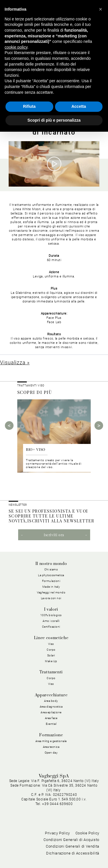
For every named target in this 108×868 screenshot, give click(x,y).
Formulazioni (51, 581)
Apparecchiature (51, 695)
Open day (51, 753)
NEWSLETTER (18, 505)
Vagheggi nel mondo (51, 592)
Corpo (51, 650)
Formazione (51, 735)
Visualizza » (15, 362)
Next (99, 426)
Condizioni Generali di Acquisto (71, 840)
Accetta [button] (79, 106)
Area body (51, 701)
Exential (51, 724)
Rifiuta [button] (29, 106)
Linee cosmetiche (51, 638)
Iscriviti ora (54, 535)
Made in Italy (51, 587)
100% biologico (51, 615)
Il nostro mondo (51, 564)
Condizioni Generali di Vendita (73, 846)
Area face (51, 718)
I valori (51, 610)
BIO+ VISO (36, 449)
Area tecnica (51, 747)
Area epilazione (51, 712)
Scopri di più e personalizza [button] (54, 120)
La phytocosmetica (51, 575)
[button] (101, 9)
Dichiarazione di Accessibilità (73, 853)
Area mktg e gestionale (51, 741)
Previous (9, 426)
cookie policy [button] (16, 47)
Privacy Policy (57, 833)
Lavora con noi (51, 598)
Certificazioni (51, 627)
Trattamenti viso (31, 386)
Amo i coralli (51, 621)
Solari (51, 655)
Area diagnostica (51, 707)
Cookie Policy (87, 833)
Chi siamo (51, 569)
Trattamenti (51, 672)
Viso (51, 644)
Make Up (51, 661)
